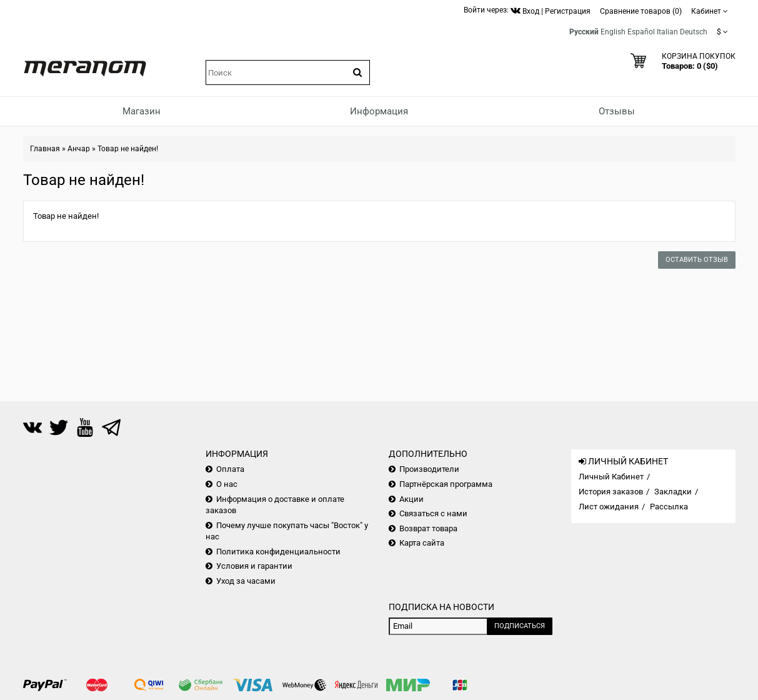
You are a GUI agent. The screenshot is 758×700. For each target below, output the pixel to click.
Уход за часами (246, 581)
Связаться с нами (433, 513)
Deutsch (694, 32)
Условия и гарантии (254, 566)
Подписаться (520, 626)
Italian (667, 32)
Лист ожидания (609, 507)
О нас (227, 484)
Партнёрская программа (446, 484)
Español (641, 32)
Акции (411, 499)
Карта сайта (422, 543)
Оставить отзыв (697, 260)
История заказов (611, 492)
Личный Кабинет (611, 477)
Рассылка (669, 507)
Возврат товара (428, 528)
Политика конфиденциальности (278, 552)
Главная (45, 149)
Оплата (230, 469)
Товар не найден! (128, 149)
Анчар (79, 149)
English (613, 32)
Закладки (673, 492)
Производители (429, 469)
